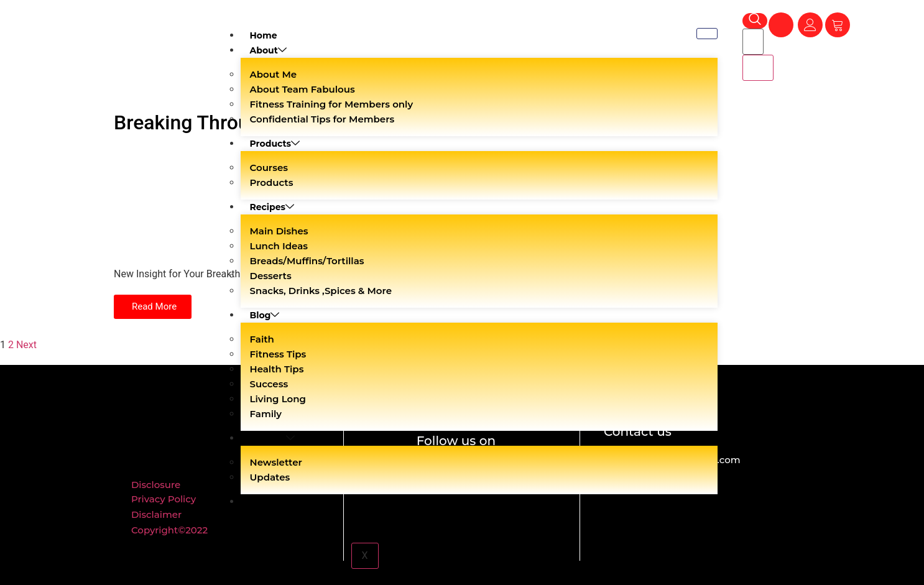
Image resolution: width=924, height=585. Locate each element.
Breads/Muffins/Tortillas (307, 261)
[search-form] (753, 42)
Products (275, 144)
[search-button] (758, 68)
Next (26, 345)
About (268, 50)
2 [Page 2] (11, 345)
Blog (265, 315)
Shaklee (272, 438)
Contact (268, 502)
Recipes (272, 207)
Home (264, 35)
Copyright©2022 (169, 530)
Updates (270, 477)
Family (266, 414)
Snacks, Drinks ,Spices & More (321, 291)
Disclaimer (156, 514)
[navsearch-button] (755, 21)
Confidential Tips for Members (322, 119)
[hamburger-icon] (707, 34)
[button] (153, 307)
